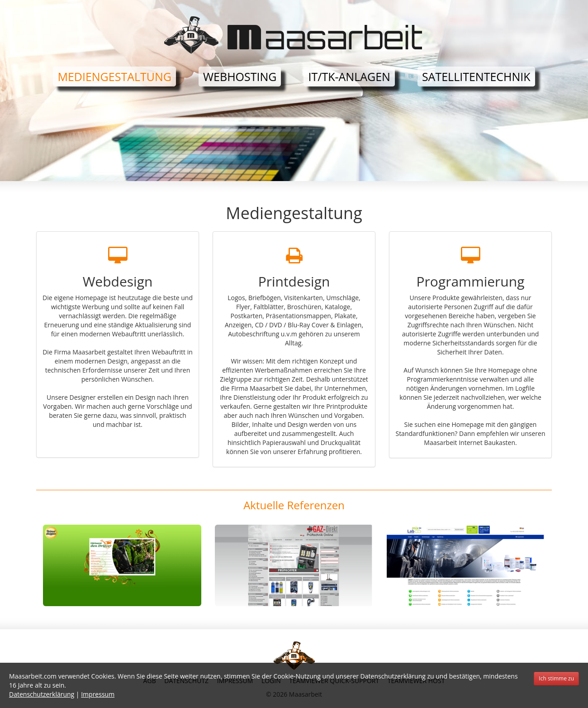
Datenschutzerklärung (42, 694)
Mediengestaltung (114, 77)
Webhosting (240, 77)
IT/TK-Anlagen (349, 77)
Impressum (98, 694)
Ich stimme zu (556, 678)
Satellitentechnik (476, 77)
